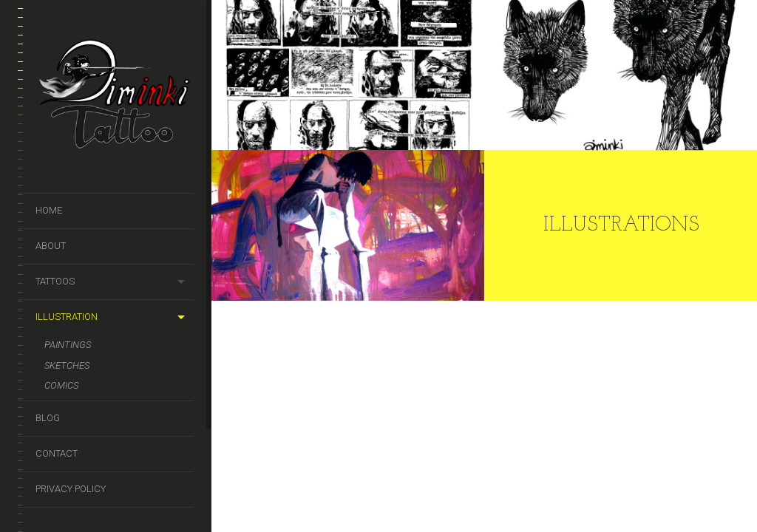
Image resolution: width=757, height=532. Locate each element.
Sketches (67, 365)
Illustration (67, 317)
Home (49, 210)
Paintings (68, 345)
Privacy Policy (71, 489)
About (51, 246)
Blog (48, 418)
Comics (61, 385)
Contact (57, 453)
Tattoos (55, 281)
